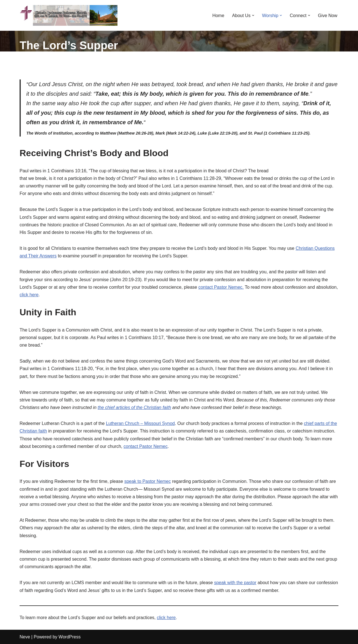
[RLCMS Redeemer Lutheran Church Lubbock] (69, 15)
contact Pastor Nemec (146, 446)
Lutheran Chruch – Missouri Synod (140, 423)
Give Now (328, 16)
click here (29, 295)
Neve (25, 637)
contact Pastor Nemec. (221, 287)
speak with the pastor (235, 583)
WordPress (70, 637)
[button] (253, 15)
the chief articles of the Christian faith (134, 407)
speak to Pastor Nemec (147, 481)
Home (218, 16)
